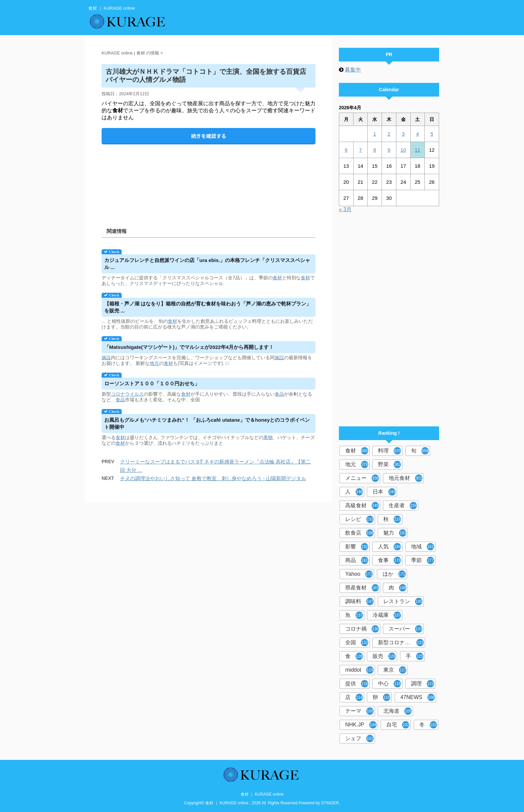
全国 (357, 643)
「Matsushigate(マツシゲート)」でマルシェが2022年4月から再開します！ (189, 347)
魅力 (395, 533)
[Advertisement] (209, 180)
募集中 (353, 70)
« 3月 (345, 209)
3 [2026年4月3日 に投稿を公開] (403, 134)
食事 (389, 560)
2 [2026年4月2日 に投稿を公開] (389, 134)
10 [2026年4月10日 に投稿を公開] (403, 150)
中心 (389, 684)
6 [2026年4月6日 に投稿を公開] (346, 150)
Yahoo (359, 574)
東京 (395, 670)
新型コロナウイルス (402, 643)
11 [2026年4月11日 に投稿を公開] (418, 150)
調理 (423, 684)
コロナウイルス (127, 394)
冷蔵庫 (387, 615)
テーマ (359, 711)
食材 (277, 278)
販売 (384, 656)
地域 (423, 547)
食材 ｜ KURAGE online (262, 794)
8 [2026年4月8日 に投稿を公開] (375, 150)
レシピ (359, 519)
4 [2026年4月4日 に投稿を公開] (417, 134)
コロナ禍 (362, 629)
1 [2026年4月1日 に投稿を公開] (375, 134)
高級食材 (362, 506)
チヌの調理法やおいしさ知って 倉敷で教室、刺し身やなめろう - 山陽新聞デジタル (213, 478)
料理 (389, 451)
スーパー (406, 629)
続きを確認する (209, 136)
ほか (394, 574)
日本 (384, 492)
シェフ (359, 738)
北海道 (398, 711)
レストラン (403, 601)
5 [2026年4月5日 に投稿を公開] (432, 134)
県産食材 (362, 588)
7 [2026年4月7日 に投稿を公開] (360, 150)
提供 (357, 684)
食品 (279, 394)
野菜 (389, 464)
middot (359, 670)
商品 (357, 560)
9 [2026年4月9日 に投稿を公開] (389, 150)
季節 (423, 560)
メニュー (362, 478)
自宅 (398, 725)
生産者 (403, 506)
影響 (357, 547)
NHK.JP (361, 725)
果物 (268, 437)
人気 (389, 547)
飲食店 (359, 533)
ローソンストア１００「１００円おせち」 (152, 383)
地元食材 (406, 478)
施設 (106, 358)
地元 (154, 363)
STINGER (330, 803)
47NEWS (418, 697)
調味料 (359, 601)
